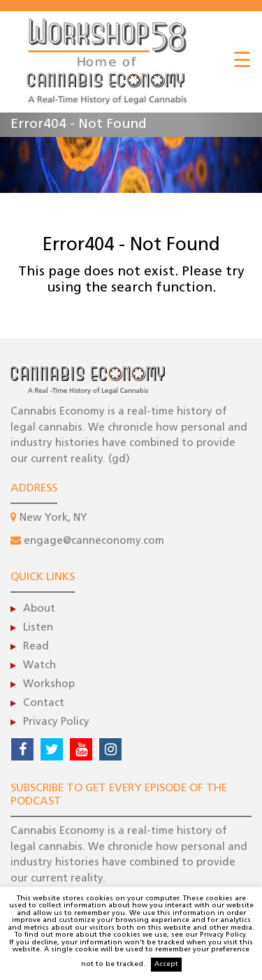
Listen (38, 628)
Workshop (49, 685)
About (39, 609)
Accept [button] (166, 964)
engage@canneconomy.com (94, 541)
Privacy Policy (56, 722)
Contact (44, 704)
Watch (39, 666)
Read (36, 647)
